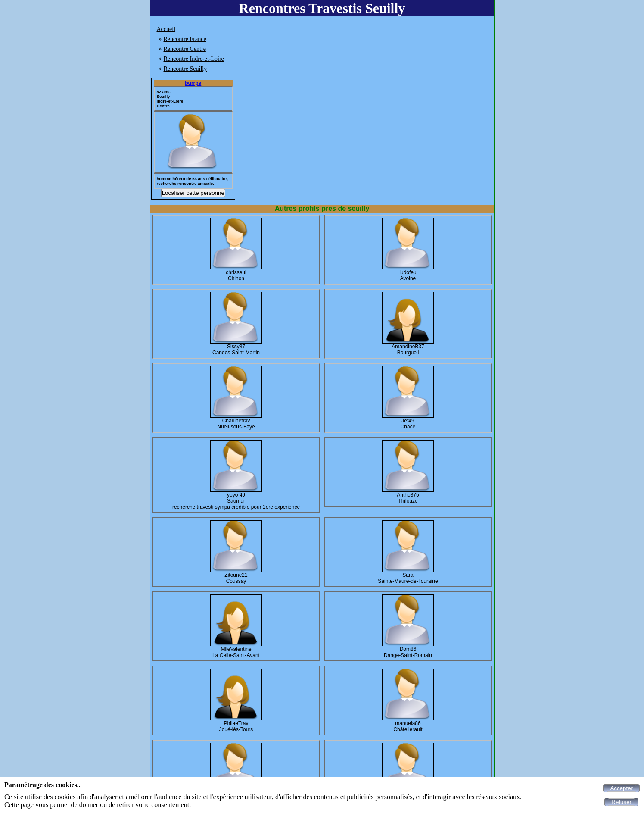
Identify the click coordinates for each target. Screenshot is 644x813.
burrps (193, 83)
